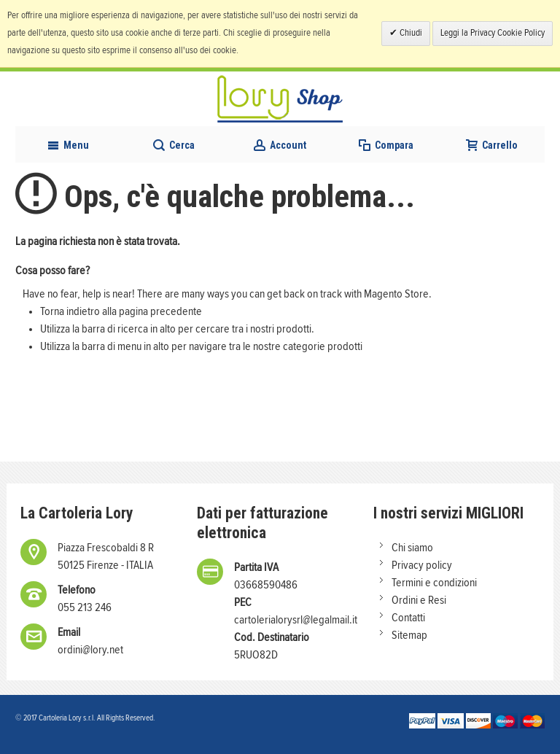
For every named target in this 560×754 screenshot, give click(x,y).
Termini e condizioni (434, 583)
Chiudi (410, 33)
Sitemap (409, 635)
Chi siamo (412, 548)
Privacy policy (422, 565)
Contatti (408, 618)
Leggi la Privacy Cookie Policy (493, 33)
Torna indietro (70, 311)
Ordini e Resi (419, 600)
